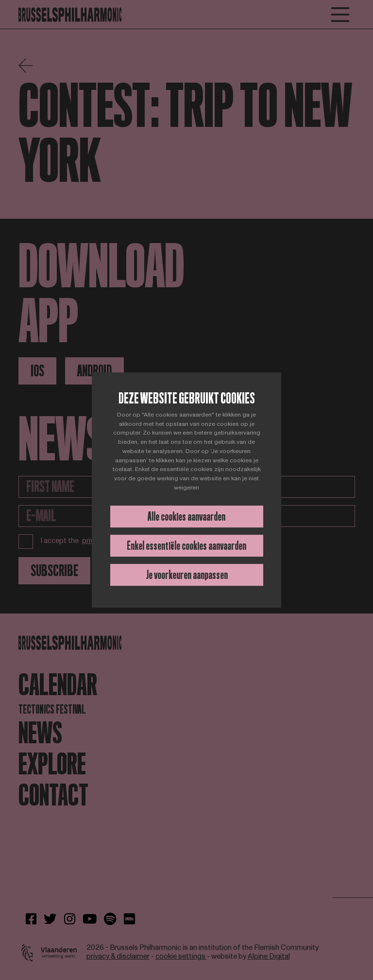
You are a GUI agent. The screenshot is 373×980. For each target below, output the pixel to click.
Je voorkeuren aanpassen (187, 575)
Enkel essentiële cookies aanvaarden (186, 546)
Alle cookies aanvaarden (186, 516)
